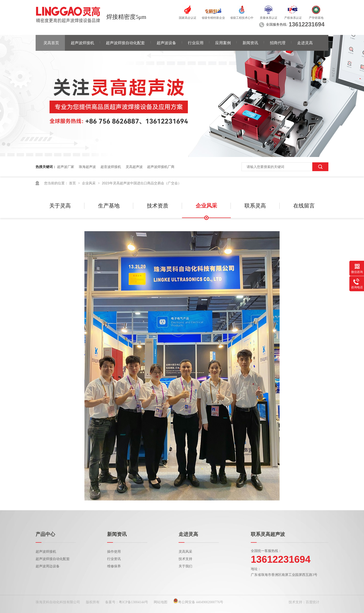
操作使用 (114, 552)
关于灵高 (60, 206)
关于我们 (185, 566)
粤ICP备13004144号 (133, 602)
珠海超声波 (87, 167)
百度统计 (313, 602)
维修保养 (114, 566)
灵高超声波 (134, 167)
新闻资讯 (250, 43)
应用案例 (223, 43)
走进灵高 (305, 43)
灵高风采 (185, 552)
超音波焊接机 (111, 167)
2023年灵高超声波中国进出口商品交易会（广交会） (141, 183)
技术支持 (185, 559)
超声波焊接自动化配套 (125, 43)
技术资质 (158, 206)
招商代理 (278, 43)
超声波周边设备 (48, 566)
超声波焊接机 (82, 43)
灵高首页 (51, 43)
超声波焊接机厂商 (161, 167)
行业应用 (196, 43)
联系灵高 (255, 206)
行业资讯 (114, 559)
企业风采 (89, 183)
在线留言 (304, 206)
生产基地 (109, 206)
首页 (73, 183)
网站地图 (161, 602)
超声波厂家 (66, 167)
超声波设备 (166, 43)
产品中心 (45, 534)
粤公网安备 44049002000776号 (198, 602)
